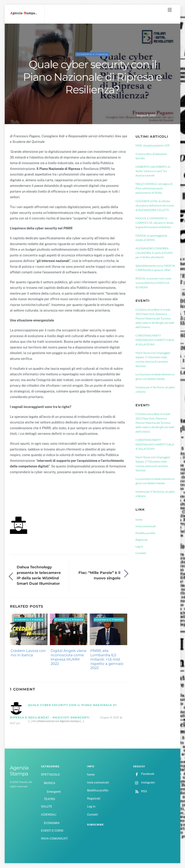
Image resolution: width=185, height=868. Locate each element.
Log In (139, 546)
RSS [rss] (140, 791)
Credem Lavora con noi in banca (28, 653)
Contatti (141, 553)
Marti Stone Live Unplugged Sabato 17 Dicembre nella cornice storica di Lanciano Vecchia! (153, 359)
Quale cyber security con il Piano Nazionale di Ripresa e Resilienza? (92, 77)
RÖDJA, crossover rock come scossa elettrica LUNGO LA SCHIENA (153, 283)
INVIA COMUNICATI (54, 839)
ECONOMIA (52, 823)
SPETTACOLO (50, 775)
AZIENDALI (49, 815)
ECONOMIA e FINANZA (92, 54)
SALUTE (47, 806)
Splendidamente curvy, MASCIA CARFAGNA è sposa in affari (155, 268)
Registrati (142, 540)
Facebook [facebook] (144, 774)
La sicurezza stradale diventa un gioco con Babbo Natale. (155, 376)
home (139, 519)
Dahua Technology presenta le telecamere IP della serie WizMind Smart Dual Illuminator (39, 575)
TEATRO (49, 799)
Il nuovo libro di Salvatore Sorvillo (151, 156)
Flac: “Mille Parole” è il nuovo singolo (99, 575)
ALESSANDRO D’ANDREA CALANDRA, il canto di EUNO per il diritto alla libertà (154, 253)
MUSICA (50, 783)
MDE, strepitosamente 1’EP (153, 145)
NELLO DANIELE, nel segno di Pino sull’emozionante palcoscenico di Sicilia (154, 188)
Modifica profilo (145, 533)
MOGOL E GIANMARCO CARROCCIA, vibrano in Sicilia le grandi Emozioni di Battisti (154, 223)
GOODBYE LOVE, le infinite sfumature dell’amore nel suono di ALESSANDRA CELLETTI (155, 205)
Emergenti (54, 792)
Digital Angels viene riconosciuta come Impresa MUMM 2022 (68, 657)
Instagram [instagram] (144, 782)
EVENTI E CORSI (52, 831)
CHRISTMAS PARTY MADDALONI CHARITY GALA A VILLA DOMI (155, 340)
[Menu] (170, 10)
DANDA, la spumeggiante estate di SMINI (151, 238)
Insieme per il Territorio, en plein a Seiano (155, 389)
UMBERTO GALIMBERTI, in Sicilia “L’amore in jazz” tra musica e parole (153, 171)
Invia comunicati (146, 526)
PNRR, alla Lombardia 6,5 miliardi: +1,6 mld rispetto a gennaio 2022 (107, 659)
